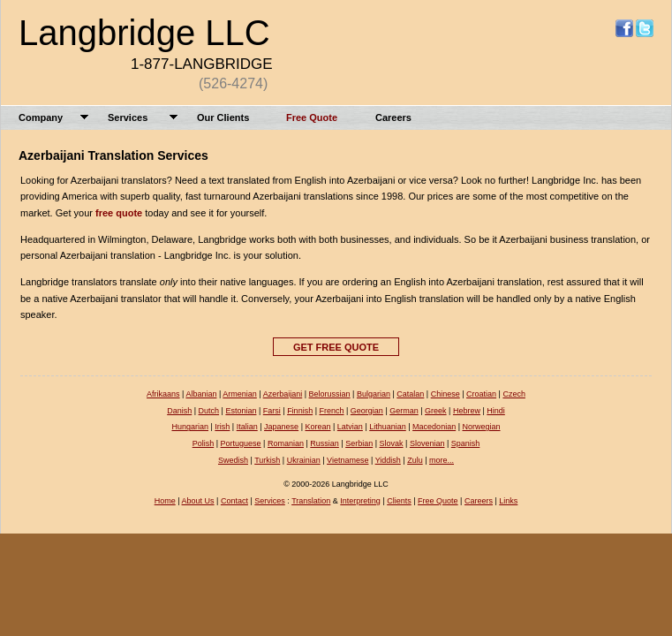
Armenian (240, 394)
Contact (234, 501)
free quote (119, 213)
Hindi (496, 411)
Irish (222, 427)
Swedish (233, 460)
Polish (204, 443)
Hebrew (467, 411)
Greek (436, 411)
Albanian (201, 394)
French (331, 411)
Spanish (466, 443)
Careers (393, 117)
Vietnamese (347, 460)
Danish (179, 411)
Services (128, 117)
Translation (311, 501)
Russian (325, 443)
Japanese (281, 427)
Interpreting (360, 501)
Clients (399, 501)
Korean (317, 427)
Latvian (350, 427)
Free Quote (312, 117)
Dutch (209, 411)
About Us (198, 501)
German (404, 411)
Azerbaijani (283, 394)
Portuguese (241, 443)
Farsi (272, 411)
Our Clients (223, 117)
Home (165, 501)
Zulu (415, 460)
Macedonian (434, 427)
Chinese (445, 394)
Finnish (300, 411)
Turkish (267, 460)
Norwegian (482, 427)
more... (442, 460)
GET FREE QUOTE (336, 347)
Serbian (359, 443)
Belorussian (330, 394)
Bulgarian (374, 394)
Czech (514, 394)
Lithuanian (388, 427)
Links (508, 501)
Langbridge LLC (144, 33)
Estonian (241, 411)
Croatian (481, 394)
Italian (247, 427)
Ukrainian (304, 460)
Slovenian (427, 443)
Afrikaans (163, 394)
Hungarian (190, 427)
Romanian (286, 443)
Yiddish (388, 460)
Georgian (367, 411)
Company (41, 117)
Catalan (410, 394)
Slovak (392, 443)
